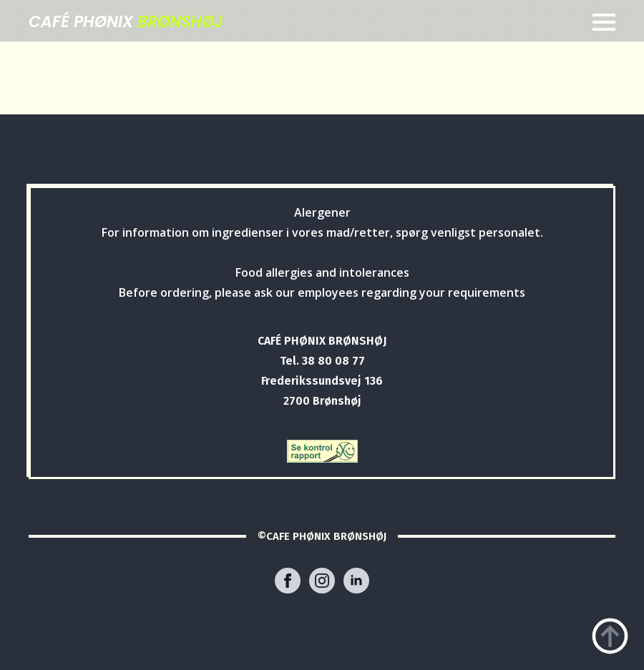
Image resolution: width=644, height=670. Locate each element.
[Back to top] (610, 636)
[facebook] (288, 581)
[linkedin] (356, 581)
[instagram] (322, 581)
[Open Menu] (604, 22)
